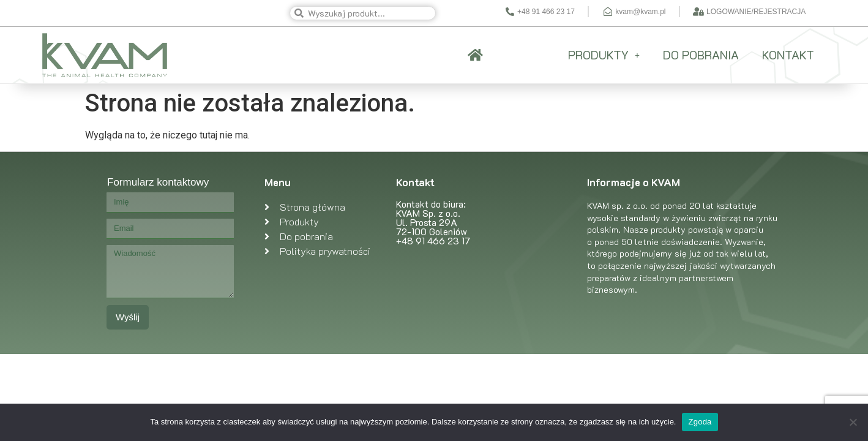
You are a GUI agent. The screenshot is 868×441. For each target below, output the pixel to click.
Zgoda (700, 422)
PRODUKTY (604, 55)
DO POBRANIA (701, 55)
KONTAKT (788, 55)
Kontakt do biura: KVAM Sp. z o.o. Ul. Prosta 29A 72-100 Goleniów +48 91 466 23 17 (433, 222)
